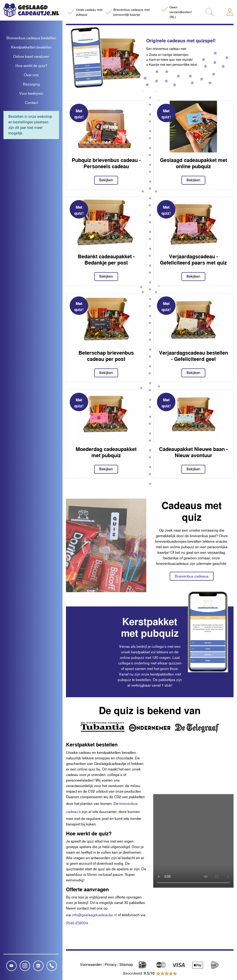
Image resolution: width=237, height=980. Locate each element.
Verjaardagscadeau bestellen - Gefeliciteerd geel (193, 356)
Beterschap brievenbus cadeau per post (106, 356)
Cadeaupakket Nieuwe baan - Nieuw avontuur (193, 452)
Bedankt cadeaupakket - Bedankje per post (106, 259)
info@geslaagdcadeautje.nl (94, 915)
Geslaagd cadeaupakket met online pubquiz (193, 163)
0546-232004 (77, 923)
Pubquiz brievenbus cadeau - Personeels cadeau (106, 163)
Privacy (111, 965)
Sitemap (126, 965)
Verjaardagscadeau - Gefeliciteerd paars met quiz (193, 259)
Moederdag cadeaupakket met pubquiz (106, 452)
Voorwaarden (91, 965)
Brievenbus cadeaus (192, 576)
